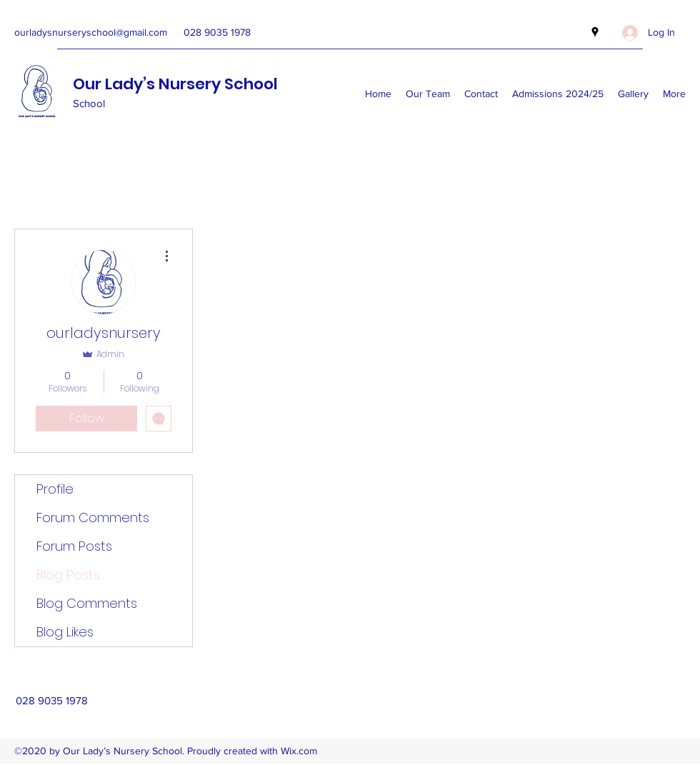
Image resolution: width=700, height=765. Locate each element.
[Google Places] (595, 32)
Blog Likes (65, 632)
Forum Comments (93, 517)
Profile (55, 489)
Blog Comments (87, 603)
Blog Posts (68, 575)
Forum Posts (74, 546)
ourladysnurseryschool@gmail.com (91, 32)
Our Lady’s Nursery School (175, 84)
